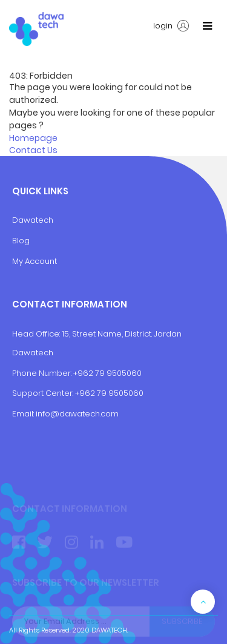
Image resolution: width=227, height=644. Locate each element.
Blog (21, 241)
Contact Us (33, 150)
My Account (35, 261)
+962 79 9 (94, 393)
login (171, 26)
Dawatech (33, 220)
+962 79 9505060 (107, 373)
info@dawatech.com (77, 414)
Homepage (33, 138)
